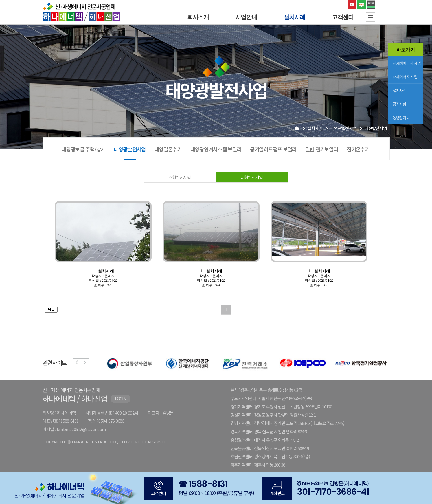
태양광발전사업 (343, 128)
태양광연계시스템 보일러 (216, 149)
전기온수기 (358, 149)
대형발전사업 (252, 177)
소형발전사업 (179, 177)
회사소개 (198, 17)
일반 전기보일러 (322, 149)
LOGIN (121, 398)
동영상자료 (401, 118)
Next (85, 362)
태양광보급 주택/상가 (83, 149)
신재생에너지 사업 (407, 63)
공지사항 (399, 104)
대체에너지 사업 (405, 77)
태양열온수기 (168, 149)
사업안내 (246, 17)
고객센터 (343, 17)
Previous (77, 362)
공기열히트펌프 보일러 (273, 149)
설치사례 (399, 90)
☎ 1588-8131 (203, 484)
